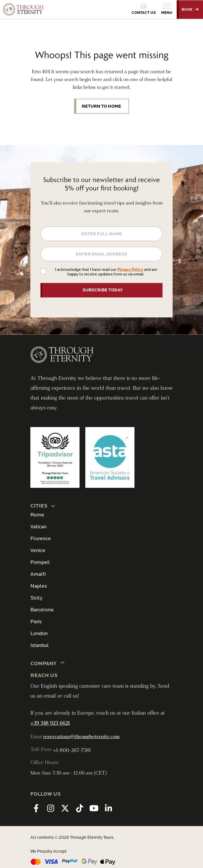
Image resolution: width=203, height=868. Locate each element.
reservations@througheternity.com (81, 737)
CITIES (43, 505)
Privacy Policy (130, 270)
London (39, 633)
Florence (41, 539)
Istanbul (40, 645)
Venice (38, 550)
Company (48, 663)
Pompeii (40, 562)
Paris (36, 622)
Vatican (38, 527)
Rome (37, 515)
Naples (39, 586)
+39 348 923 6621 (50, 723)
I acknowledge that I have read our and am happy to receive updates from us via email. (106, 272)
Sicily (36, 598)
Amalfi (38, 574)
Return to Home (101, 106)
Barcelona (42, 610)
